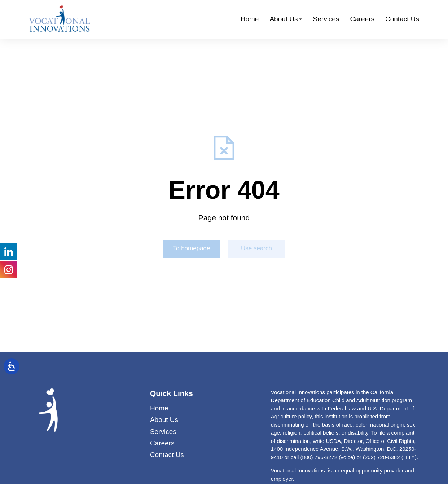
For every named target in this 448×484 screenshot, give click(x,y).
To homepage (191, 248)
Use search (256, 248)
